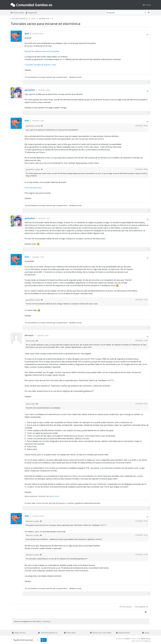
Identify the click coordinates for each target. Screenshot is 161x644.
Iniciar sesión (17, 13)
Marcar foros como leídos (101, 633)
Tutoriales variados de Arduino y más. (40, 65)
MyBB (128, 639)
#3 (148, 122)
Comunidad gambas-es (48, 633)
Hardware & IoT (45, 18)
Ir (44, 640)
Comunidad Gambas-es (19, 18)
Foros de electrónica (33, 188)
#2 (148, 91)
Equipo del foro (19, 633)
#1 (148, 35)
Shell (27, 34)
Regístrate (31, 13)
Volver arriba (70, 633)
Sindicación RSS (123, 633)
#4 (148, 219)
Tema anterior (126, 607)
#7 (148, 517)
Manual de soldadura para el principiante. (42, 51)
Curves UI (147, 641)
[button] (149, 82)
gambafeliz (30, 90)
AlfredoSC (29, 335)
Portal (147, 5)
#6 (148, 336)
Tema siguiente (141, 607)
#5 (148, 258)
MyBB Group (145, 639)
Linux (33, 18)
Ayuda (146, 633)
